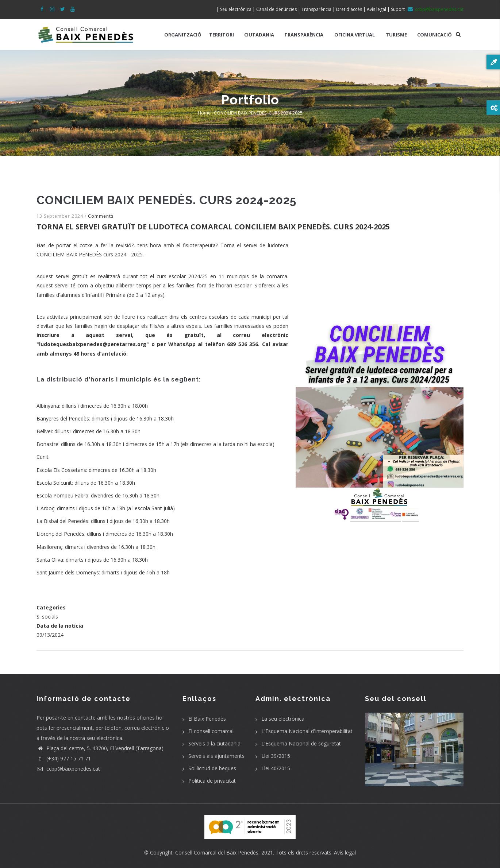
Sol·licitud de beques (212, 768)
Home (204, 113)
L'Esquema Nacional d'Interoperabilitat (307, 731)
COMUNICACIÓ (434, 35)
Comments (101, 216)
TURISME (396, 35)
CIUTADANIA (259, 35)
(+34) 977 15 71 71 (64, 758)
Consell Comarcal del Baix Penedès (217, 852)
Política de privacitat (212, 781)
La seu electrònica (283, 719)
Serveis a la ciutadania (214, 743)
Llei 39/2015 (276, 756)
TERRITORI (222, 35)
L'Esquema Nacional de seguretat (301, 743)
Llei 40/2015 (276, 768)
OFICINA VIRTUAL (355, 35)
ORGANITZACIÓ (183, 35)
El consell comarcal (211, 731)
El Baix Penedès (207, 719)
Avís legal (345, 852)
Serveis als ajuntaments (216, 756)
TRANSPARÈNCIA (304, 35)
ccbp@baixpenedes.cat (68, 769)
